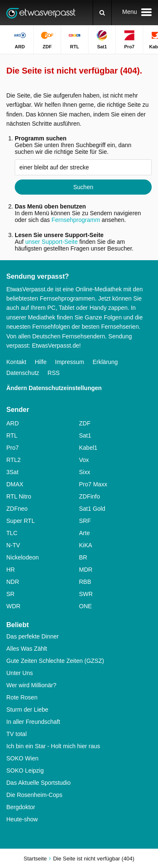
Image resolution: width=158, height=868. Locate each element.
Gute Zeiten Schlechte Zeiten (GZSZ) (55, 661)
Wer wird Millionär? (31, 685)
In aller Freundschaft (33, 722)
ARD (13, 423)
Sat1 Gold (92, 509)
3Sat (12, 472)
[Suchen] (102, 13)
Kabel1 (88, 448)
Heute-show (22, 819)
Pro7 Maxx (93, 484)
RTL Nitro (19, 496)
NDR (13, 582)
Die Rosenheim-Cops (34, 795)
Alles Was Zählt (27, 649)
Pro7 (13, 448)
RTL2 (13, 460)
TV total (16, 734)
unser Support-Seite (52, 242)
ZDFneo (17, 509)
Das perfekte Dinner (33, 636)
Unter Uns (20, 673)
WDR (13, 606)
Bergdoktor (21, 807)
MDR (86, 570)
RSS (54, 373)
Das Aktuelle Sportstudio (39, 783)
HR (11, 570)
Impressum (70, 362)
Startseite (35, 859)
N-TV (13, 545)
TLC (12, 533)
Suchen (83, 187)
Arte (85, 533)
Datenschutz (23, 373)
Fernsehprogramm (76, 220)
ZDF (85, 423)
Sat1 (85, 435)
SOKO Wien (22, 758)
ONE (86, 606)
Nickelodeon (23, 557)
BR (83, 557)
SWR (86, 594)
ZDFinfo (90, 496)
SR (10, 594)
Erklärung (105, 362)
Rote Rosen (22, 697)
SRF (85, 521)
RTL (12, 435)
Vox (84, 460)
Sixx (85, 472)
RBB (85, 582)
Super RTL (20, 521)
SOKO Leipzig (25, 770)
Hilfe (40, 362)
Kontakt (16, 362)
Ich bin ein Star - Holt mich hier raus (53, 746)
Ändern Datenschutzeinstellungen (54, 388)
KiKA (86, 545)
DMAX (15, 484)
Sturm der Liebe (27, 710)
